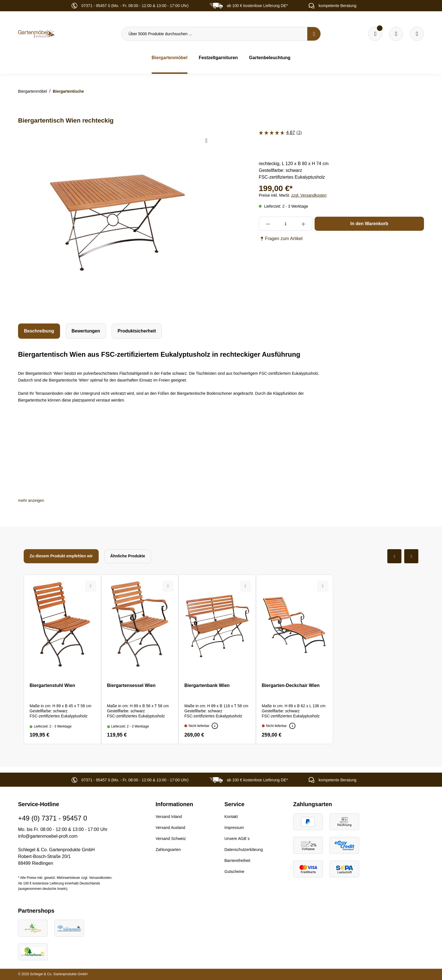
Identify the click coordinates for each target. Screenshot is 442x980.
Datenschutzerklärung (244, 850)
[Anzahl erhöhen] (303, 224)
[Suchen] (314, 34)
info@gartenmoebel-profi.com (48, 836)
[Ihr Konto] (417, 34)
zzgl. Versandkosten (309, 195)
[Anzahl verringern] (268, 224)
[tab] (39, 331)
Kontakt (231, 817)
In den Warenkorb (369, 224)
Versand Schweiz (171, 839)
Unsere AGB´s (237, 839)
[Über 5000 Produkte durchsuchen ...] (214, 34)
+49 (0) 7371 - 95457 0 (53, 818)
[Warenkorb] (396, 34)
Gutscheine (234, 872)
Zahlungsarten (168, 850)
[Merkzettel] (375, 34)
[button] (31, 500)
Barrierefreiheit (237, 861)
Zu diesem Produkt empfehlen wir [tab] (61, 556)
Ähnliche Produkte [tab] (128, 556)
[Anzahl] (285, 224)
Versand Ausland (170, 828)
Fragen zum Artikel (281, 239)
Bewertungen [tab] (86, 331)
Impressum (234, 828)
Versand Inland (169, 817)
